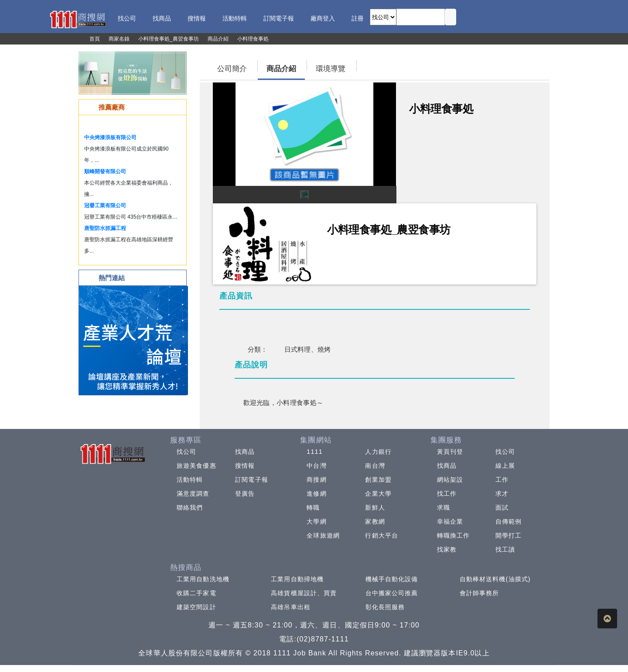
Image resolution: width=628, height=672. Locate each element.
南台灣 (375, 466)
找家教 (447, 549)
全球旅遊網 (323, 535)
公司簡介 (232, 69)
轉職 (313, 507)
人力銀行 (378, 452)
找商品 (245, 452)
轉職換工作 (454, 535)
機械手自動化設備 (392, 579)
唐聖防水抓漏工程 (105, 228)
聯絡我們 (190, 507)
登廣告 (245, 494)
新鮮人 (375, 507)
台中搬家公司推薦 (392, 593)
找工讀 (505, 549)
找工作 (447, 494)
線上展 (505, 466)
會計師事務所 (480, 593)
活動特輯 (190, 480)
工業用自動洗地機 (203, 579)
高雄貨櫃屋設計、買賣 (304, 593)
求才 (502, 494)
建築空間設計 (196, 607)
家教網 (375, 521)
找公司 (186, 452)
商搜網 (316, 480)
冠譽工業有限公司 (105, 206)
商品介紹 (281, 69)
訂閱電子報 (252, 480)
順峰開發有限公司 (105, 171)
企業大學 (378, 494)
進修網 (316, 494)
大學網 (316, 521)
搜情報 (245, 466)
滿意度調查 (193, 494)
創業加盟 (378, 480)
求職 (444, 507)
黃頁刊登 (450, 452)
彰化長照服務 (385, 607)
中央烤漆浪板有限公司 (110, 137)
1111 (315, 452)
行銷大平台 (382, 535)
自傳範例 (509, 521)
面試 (502, 507)
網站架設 (450, 480)
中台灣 (316, 466)
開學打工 (509, 535)
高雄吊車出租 (291, 607)
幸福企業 (450, 521)
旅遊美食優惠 (196, 466)
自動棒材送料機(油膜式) (495, 579)
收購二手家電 (196, 593)
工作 (502, 480)
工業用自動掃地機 (297, 579)
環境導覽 (331, 69)
